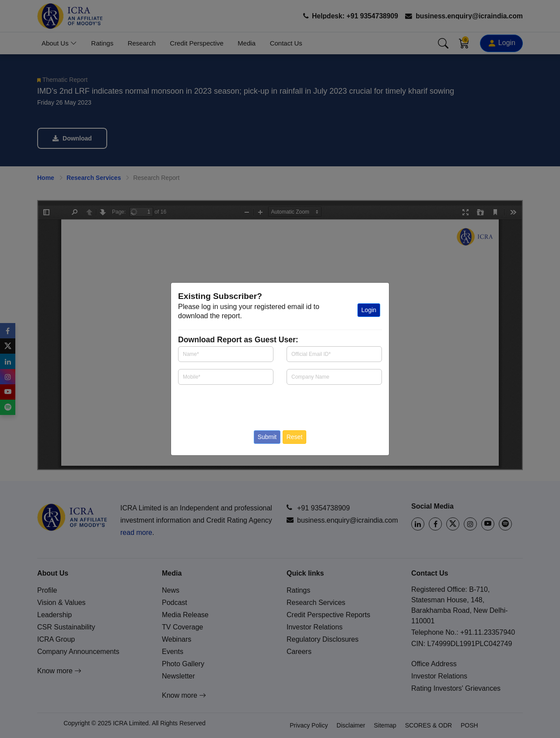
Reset (295, 437)
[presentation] (230, 405)
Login (369, 310)
